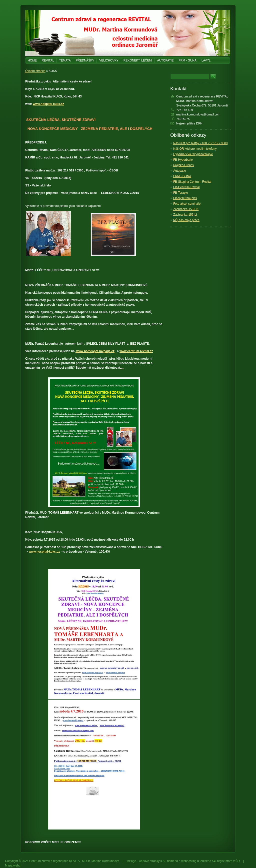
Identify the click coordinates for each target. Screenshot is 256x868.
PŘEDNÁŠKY (85, 60)
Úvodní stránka (35, 71)
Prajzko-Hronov (184, 165)
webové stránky (149, 861)
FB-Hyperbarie (183, 160)
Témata (65, 60)
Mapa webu (13, 866)
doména (172, 861)
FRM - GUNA (187, 60)
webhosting (189, 861)
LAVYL (206, 60)
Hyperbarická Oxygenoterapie (193, 154)
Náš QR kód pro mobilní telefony (195, 149)
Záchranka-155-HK (186, 209)
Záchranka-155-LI (185, 215)
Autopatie (165, 60)
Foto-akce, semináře (187, 204)
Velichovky (109, 60)
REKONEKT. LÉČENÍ (138, 60)
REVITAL (48, 60)
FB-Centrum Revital (186, 187)
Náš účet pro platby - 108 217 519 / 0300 (200, 143)
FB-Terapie (181, 193)
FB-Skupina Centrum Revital (192, 182)
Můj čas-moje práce (186, 220)
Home (32, 60)
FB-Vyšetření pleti (185, 198)
